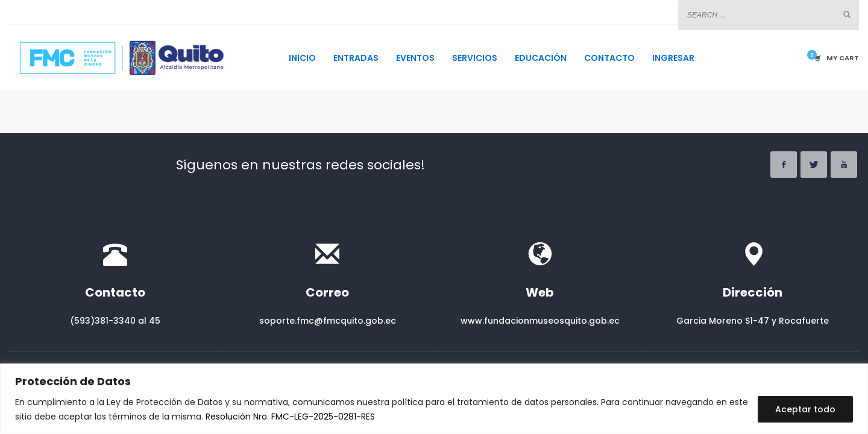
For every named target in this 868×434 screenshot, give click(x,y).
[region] (434, 399)
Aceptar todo (805, 409)
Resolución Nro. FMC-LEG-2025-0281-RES (290, 417)
